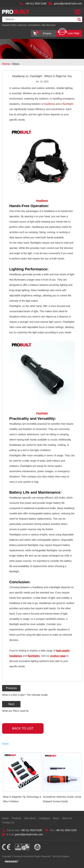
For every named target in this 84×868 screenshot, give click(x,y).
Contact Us (8, 822)
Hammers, (23, 25)
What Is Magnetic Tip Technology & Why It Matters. (22, 799)
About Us (67, 818)
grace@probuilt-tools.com (68, 4)
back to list (23, 728)
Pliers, (14, 25)
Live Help (69, 32)
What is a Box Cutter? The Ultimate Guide (25, 695)
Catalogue (44, 818)
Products (16, 818)
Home (6, 64)
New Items (30, 818)
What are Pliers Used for (15, 711)
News (16, 64)
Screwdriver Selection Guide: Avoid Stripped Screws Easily (62, 799)
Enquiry (43, 33)
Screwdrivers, (35, 25)
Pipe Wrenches (49, 25)
